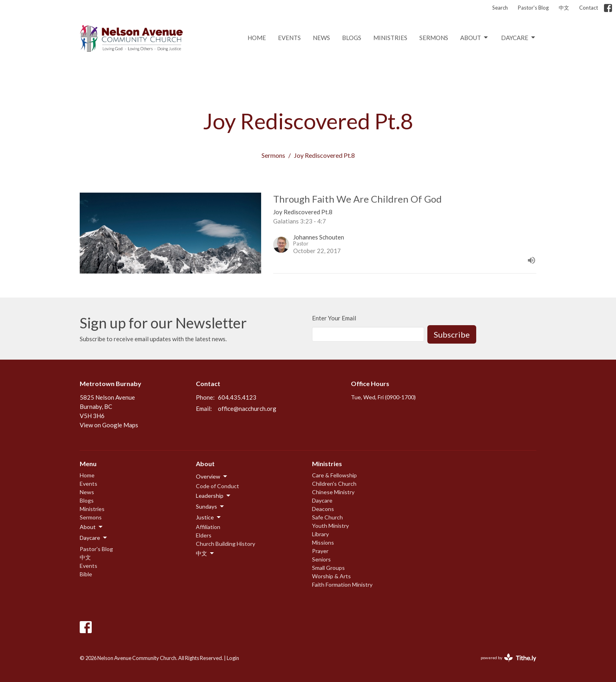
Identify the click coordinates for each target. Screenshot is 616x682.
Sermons (434, 38)
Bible (86, 574)
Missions (323, 542)
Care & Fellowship (334, 475)
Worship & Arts (331, 576)
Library (320, 534)
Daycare (519, 38)
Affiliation (208, 527)
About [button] (92, 527)
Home (257, 38)
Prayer (320, 551)
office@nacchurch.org (247, 408)
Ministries (390, 38)
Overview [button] (212, 477)
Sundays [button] (210, 507)
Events (289, 38)
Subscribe (452, 334)
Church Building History (225, 544)
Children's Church (334, 484)
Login (233, 658)
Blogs (352, 38)
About (475, 38)
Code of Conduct (217, 486)
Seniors (321, 559)
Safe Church (327, 517)
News (321, 38)
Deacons (323, 509)
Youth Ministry (330, 526)
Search (500, 8)
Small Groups (328, 568)
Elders (204, 535)
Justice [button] (209, 517)
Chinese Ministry (333, 492)
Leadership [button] (214, 496)
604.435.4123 (237, 397)
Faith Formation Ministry (342, 584)
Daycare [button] (94, 538)
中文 (564, 8)
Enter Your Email (334, 318)
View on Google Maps (109, 425)
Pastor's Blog (533, 8)
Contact (589, 8)
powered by (508, 658)
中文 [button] (205, 553)
